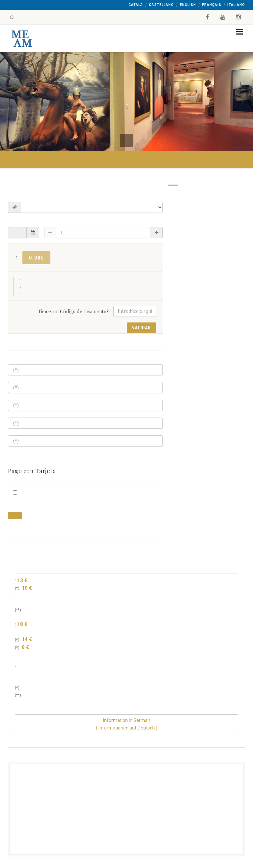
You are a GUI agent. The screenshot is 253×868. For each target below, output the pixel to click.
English (188, 5)
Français (212, 5)
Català (136, 5)
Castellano (161, 5)
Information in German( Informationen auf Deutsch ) (127, 724)
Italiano (236, 5)
